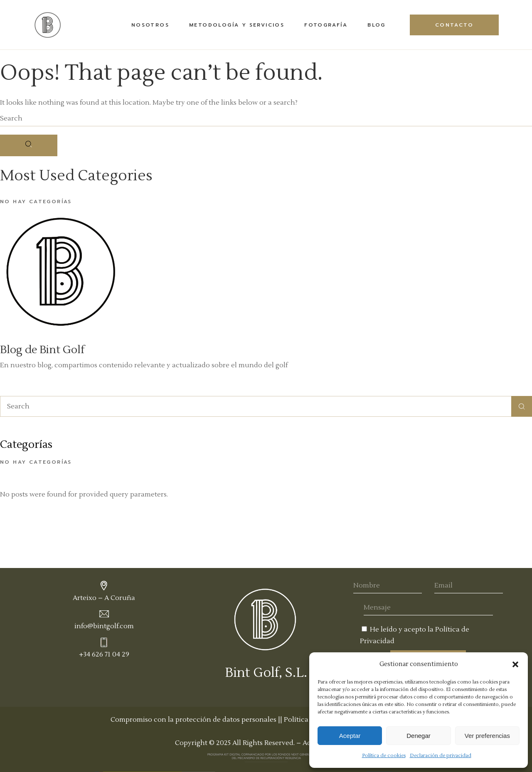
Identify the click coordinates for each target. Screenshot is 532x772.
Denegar (419, 736)
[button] (515, 664)
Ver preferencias (487, 736)
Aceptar (350, 736)
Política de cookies (384, 756)
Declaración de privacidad (441, 756)
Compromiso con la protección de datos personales (193, 720)
